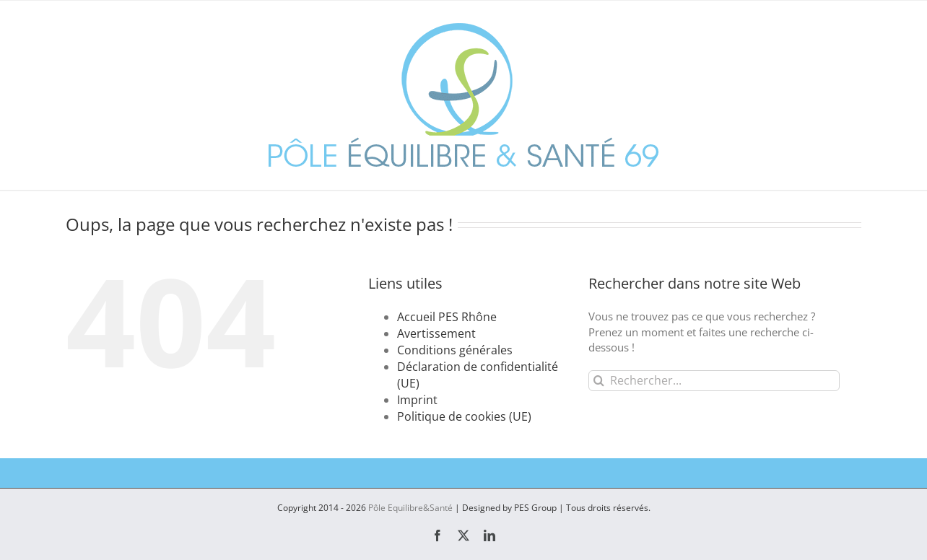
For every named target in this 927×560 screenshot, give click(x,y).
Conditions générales (455, 350)
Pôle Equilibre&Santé (410, 508)
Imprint (417, 400)
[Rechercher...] (714, 381)
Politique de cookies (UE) (464, 416)
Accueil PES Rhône (447, 317)
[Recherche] (599, 381)
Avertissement (436, 333)
